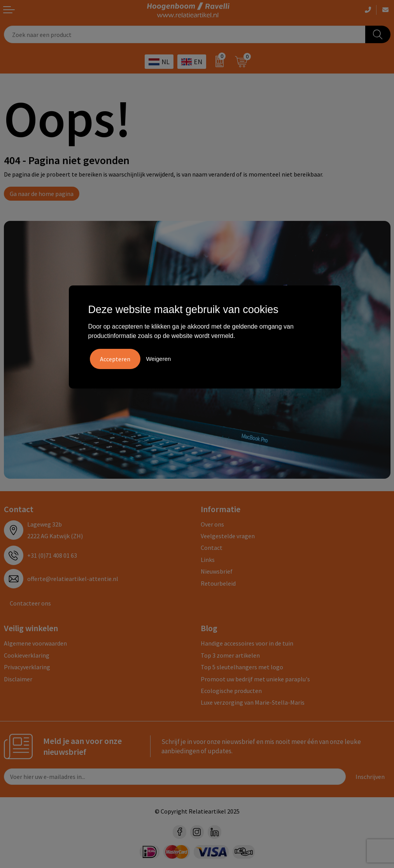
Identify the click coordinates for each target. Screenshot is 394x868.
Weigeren (158, 358)
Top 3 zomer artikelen (230, 655)
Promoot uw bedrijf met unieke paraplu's (255, 679)
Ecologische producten (231, 691)
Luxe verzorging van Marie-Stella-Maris (253, 702)
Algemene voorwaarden (35, 643)
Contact (212, 548)
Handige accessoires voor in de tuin (247, 643)
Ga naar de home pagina (42, 194)
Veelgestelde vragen (228, 536)
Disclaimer (18, 679)
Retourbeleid (218, 583)
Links (208, 560)
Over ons (212, 524)
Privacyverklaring (27, 667)
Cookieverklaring (27, 655)
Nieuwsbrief (217, 571)
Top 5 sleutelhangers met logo (242, 667)
